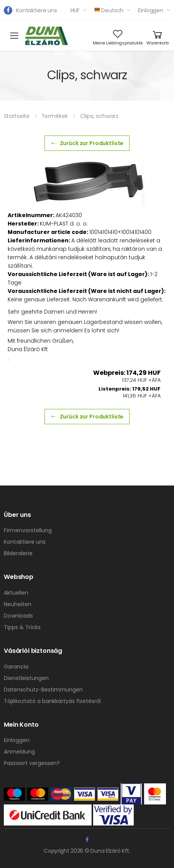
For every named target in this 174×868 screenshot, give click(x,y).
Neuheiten (18, 604)
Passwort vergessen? (32, 763)
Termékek (55, 116)
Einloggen (151, 10)
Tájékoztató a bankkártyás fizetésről (52, 701)
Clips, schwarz (99, 116)
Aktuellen (16, 593)
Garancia (16, 667)
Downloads (18, 616)
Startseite (17, 116)
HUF (75, 10)
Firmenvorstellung (28, 530)
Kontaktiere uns (37, 10)
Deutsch (109, 10)
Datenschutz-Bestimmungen (43, 690)
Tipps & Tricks (22, 627)
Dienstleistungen (26, 678)
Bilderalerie (18, 553)
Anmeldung (19, 752)
